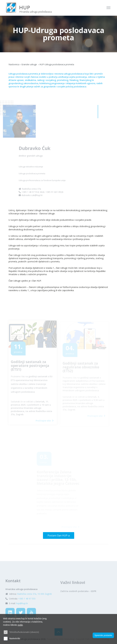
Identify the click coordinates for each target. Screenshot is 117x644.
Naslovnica (14, 64)
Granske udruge (29, 64)
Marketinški (15, 639)
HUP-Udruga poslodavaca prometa (57, 64)
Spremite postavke (103, 635)
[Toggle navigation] (109, 8)
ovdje (20, 625)
